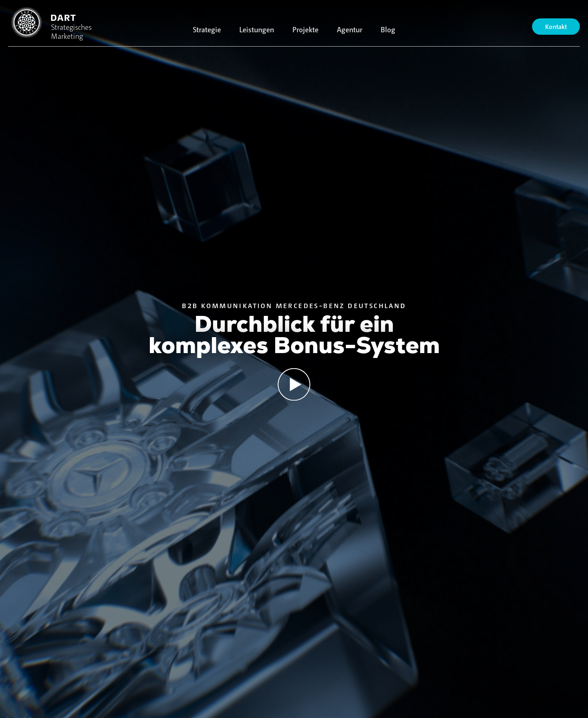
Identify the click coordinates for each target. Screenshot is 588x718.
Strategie (207, 29)
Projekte (305, 29)
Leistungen (257, 29)
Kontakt (556, 26)
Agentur (350, 29)
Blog (388, 29)
